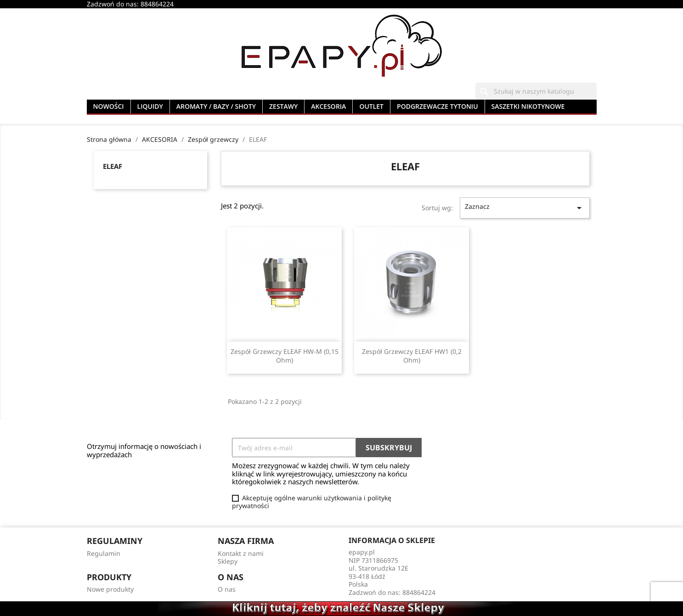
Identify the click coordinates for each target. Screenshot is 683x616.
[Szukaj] (536, 91)
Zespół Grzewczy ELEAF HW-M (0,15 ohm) (285, 356)
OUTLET (371, 106)
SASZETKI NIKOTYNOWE (528, 106)
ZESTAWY (283, 106)
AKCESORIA (328, 106)
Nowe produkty (110, 589)
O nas (227, 589)
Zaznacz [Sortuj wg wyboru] (525, 208)
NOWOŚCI (109, 106)
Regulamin (104, 553)
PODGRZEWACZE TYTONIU (437, 106)
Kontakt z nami (241, 553)
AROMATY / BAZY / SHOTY (216, 106)
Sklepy (228, 561)
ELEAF (113, 166)
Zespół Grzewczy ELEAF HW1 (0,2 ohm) (412, 356)
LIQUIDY (150, 106)
